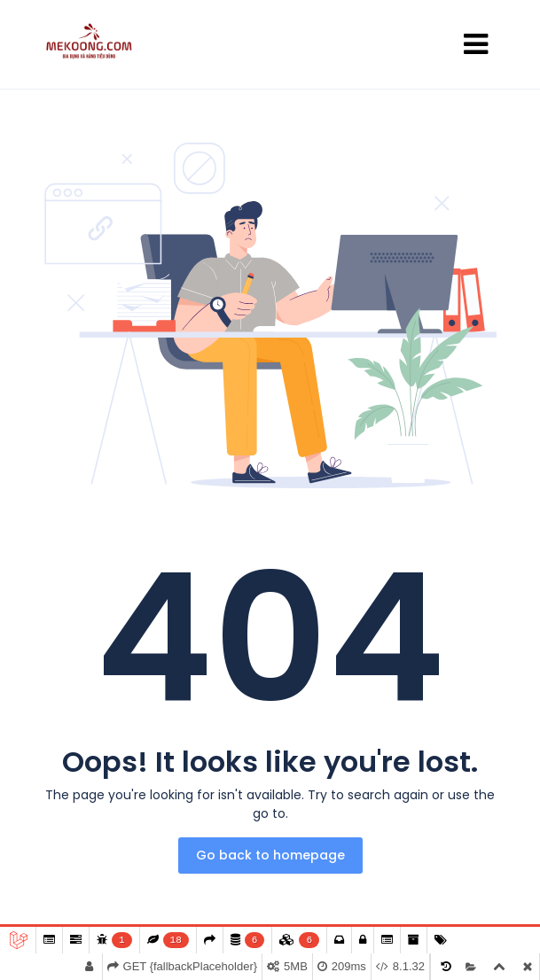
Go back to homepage (270, 855)
